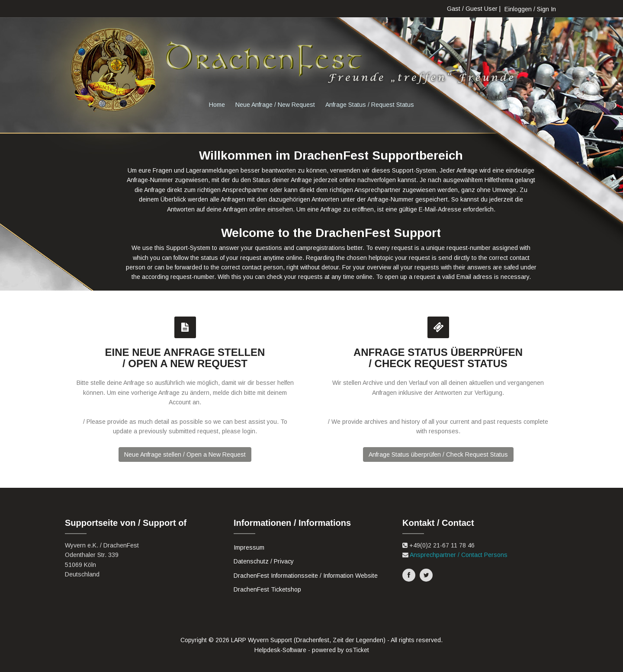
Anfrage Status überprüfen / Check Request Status (438, 454)
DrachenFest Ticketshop (267, 589)
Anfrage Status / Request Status (370, 105)
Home (217, 105)
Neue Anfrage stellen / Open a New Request (185, 454)
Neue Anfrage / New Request (275, 105)
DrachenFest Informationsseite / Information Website (306, 576)
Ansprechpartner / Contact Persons (459, 555)
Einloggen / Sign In (530, 9)
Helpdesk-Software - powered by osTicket (312, 650)
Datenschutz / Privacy (264, 561)
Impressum (249, 547)
